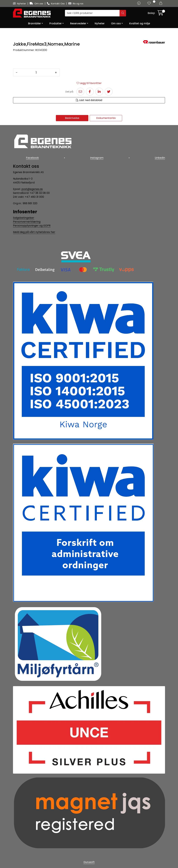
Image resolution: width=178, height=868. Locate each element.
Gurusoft (89, 862)
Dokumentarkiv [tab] (106, 118)
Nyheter (20, 4)
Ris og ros (76, 4)
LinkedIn (160, 158)
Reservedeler (78, 23)
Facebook (32, 158)
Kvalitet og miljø (140, 23)
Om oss (37, 4)
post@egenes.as (32, 189)
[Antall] (36, 73)
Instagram (97, 158)
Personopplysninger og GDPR (32, 226)
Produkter (56, 23)
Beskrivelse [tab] (72, 118)
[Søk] (92, 13)
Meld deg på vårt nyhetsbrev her (34, 232)
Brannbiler (35, 23)
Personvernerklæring (27, 222)
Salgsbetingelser (24, 218)
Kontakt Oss (56, 4)
